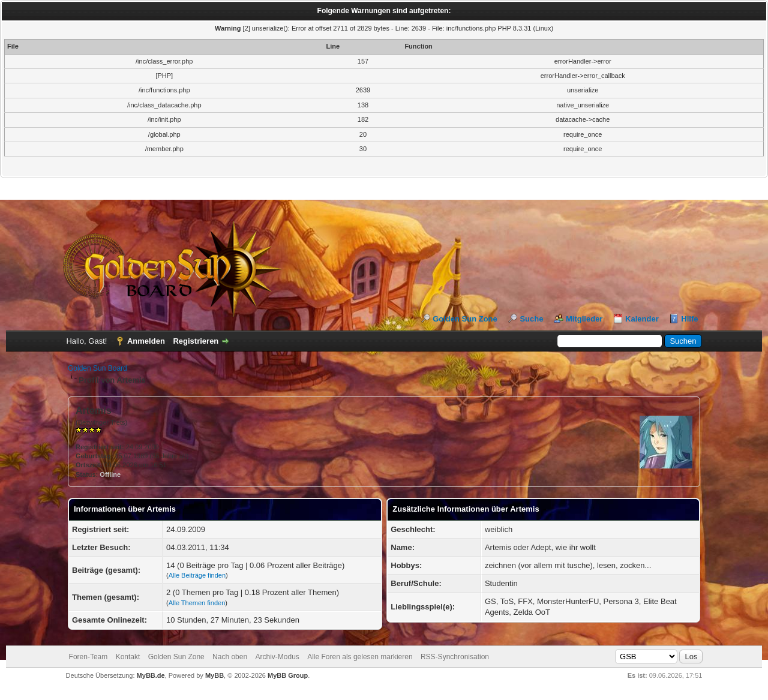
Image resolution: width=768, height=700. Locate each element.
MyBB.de (151, 675)
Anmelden (146, 341)
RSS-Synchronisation (455, 657)
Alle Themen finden (197, 603)
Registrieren (196, 341)
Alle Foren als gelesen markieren (360, 657)
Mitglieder (584, 319)
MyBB (214, 675)
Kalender (642, 319)
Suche (531, 319)
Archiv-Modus (277, 657)
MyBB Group (288, 675)
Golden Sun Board (97, 368)
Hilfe (689, 319)
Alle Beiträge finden (197, 575)
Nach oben (230, 657)
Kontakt (128, 657)
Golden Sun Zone (465, 319)
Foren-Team (88, 657)
